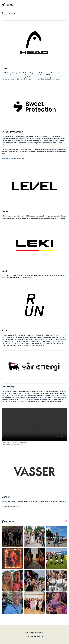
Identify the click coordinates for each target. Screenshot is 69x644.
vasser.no (17, 506)
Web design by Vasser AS (34, 636)
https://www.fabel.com (16, 444)
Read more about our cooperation (13, 158)
